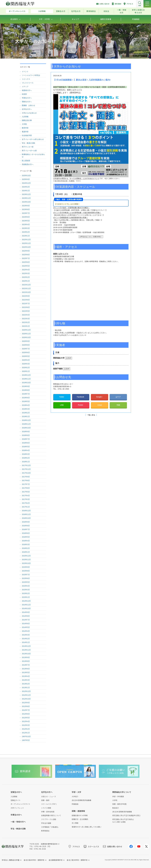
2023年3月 (26, 228)
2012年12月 (26, 691)
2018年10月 (26, 428)
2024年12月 (26, 183)
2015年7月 (26, 575)
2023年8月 (26, 209)
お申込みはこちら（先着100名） (91, 237)
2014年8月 (26, 616)
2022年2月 (26, 277)
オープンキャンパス (17, 11)
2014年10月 (26, 608)
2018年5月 (26, 447)
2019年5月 (26, 401)
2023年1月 (26, 236)
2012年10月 (26, 699)
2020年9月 (26, 341)
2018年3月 (26, 454)
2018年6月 (26, 443)
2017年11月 (26, 469)
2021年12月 (26, 285)
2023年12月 (26, 194)
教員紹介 (116, 808)
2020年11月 (26, 334)
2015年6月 (26, 578)
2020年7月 (26, 349)
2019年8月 (26, 390)
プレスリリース (28, 83)
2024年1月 (26, 191)
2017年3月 (26, 499)
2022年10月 (26, 247)
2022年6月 (26, 262)
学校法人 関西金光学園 (11, 860)
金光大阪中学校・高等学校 (34, 860)
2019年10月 (26, 383)
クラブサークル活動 (49, 819)
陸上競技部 (26, 161)
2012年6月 (26, 714)
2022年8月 (26, 255)
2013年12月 (26, 646)
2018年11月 (26, 424)
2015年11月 (26, 560)
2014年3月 (26, 635)
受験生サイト (16, 800)
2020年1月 (26, 371)
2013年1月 (26, 688)
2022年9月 (26, 251)
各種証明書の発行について (51, 815)
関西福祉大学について (122, 792)
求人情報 (75, 823)
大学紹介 (75, 796)
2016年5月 (26, 537)
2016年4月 (26, 541)
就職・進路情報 (78, 811)
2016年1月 (26, 552)
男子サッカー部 (28, 147)
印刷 (118, 405)
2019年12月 (26, 375)
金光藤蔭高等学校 (56, 860)
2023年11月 (26, 198)
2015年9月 (26, 567)
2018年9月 (26, 432)
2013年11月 (26, 650)
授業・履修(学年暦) (120, 804)
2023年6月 (26, 217)
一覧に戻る (91, 415)
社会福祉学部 (27, 135)
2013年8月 (26, 661)
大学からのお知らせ (29, 113)
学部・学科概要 (118, 796)
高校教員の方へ (28, 164)
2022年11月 (26, 243)
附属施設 (75, 804)
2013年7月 (26, 665)
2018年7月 (26, 439)
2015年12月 (26, 556)
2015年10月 (26, 563)
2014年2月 (26, 639)
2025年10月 (26, 176)
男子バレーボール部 (29, 151)
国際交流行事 (27, 120)
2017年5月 (26, 492)
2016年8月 (26, 526)
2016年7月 (26, 529)
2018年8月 (26, 435)
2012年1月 (26, 733)
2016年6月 (26, 533)
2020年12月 (26, 330)
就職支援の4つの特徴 (80, 815)
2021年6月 (26, 307)
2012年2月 (26, 729)
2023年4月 (26, 224)
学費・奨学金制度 (48, 812)
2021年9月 (26, 296)
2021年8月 (26, 300)
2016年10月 (26, 518)
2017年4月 (26, 496)
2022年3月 (26, 273)
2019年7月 (26, 394)
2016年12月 (26, 511)
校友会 (106, 11)
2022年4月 (26, 270)
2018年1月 (26, 462)
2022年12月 (26, 240)
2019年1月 (26, 416)
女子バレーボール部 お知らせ (33, 139)
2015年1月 (26, 597)
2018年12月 (26, 420)
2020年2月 (26, 368)
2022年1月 (26, 281)
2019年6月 (26, 398)
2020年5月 (26, 356)
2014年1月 (26, 642)
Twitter (62, 397)
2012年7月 (26, 710)
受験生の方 (61, 11)
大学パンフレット (17, 808)
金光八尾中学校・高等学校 (77, 860)
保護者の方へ (27, 90)
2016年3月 (26, 544)
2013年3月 (26, 680)
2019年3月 (26, 409)
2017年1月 (26, 507)
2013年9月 (26, 657)
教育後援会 (91, 11)
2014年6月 (26, 624)
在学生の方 (76, 11)
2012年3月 (26, 725)
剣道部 (24, 94)
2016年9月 (26, 522)
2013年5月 (26, 672)
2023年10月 (26, 202)
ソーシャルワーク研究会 (31, 75)
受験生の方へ (27, 102)
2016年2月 (26, 548)
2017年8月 (26, 480)
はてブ (118, 397)
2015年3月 (26, 590)
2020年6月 (26, 352)
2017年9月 (26, 477)
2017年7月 (26, 484)
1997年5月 (26, 740)
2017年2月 (26, 503)
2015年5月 (26, 582)
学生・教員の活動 (28, 143)
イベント (25, 72)
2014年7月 (26, 620)
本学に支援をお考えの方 (138, 11)
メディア (25, 87)
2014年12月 (26, 601)
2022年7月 (26, 258)
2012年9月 (26, 703)
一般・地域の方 (122, 11)
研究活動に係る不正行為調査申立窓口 (126, 815)
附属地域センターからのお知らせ (33, 156)
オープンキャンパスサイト (20, 804)
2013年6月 (26, 669)
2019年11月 (26, 379)
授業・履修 (45, 800)
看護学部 (25, 132)
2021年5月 (26, 311)
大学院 (24, 124)
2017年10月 (26, 473)
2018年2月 (26, 458)
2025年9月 (26, 179)
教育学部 (25, 128)
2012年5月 (26, 718)
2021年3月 (26, 319)
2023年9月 (26, 206)
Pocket (81, 405)
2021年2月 (26, 322)
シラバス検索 (46, 808)
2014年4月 (26, 631)
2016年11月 (26, 514)
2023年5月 (26, 221)
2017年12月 (26, 465)
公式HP (69, 358)
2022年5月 (26, 266)
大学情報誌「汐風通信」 (50, 827)
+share (100, 405)
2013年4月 (26, 676)
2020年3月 (26, 364)
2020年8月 (26, 345)
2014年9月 (26, 612)
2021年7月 (26, 304)
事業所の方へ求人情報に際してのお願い (87, 827)
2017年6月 (26, 488)
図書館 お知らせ (28, 105)
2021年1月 (26, 326)
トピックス (26, 79)
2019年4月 (26, 405)
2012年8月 (26, 706)
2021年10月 (26, 292)
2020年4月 (26, 360)
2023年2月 (26, 232)
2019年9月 (26, 386)
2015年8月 (26, 571)
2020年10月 (26, 337)
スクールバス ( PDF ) (49, 804)
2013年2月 (26, 684)
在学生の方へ (27, 109)
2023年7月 (26, 213)
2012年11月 (26, 695)
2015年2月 (26, 593)
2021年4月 (26, 315)
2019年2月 (26, 413)
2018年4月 (26, 450)
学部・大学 (76, 792)
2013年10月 (26, 654)
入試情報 (42, 11)
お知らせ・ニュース (49, 796)
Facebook (81, 397)
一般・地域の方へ (18, 822)
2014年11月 (26, 605)
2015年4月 (26, 586)
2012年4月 (26, 721)
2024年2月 (26, 187)
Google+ (100, 397)
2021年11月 (26, 288)
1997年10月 (26, 736)
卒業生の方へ (27, 98)
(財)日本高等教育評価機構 (81, 800)
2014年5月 (26, 627)
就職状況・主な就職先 (80, 819)
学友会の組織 (46, 823)
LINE (62, 405)
